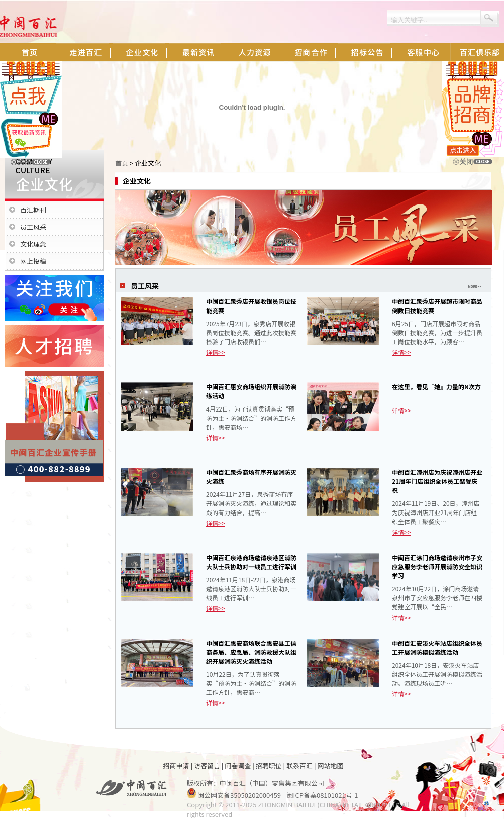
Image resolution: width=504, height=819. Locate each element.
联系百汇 (299, 765)
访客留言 (207, 765)
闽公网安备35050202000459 (239, 795)
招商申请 (176, 765)
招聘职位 (269, 765)
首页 (122, 163)
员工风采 (33, 227)
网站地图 (330, 765)
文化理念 (33, 244)
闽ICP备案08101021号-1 (323, 795)
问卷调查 (238, 765)
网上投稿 (33, 261)
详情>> (215, 352)
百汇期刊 (33, 210)
